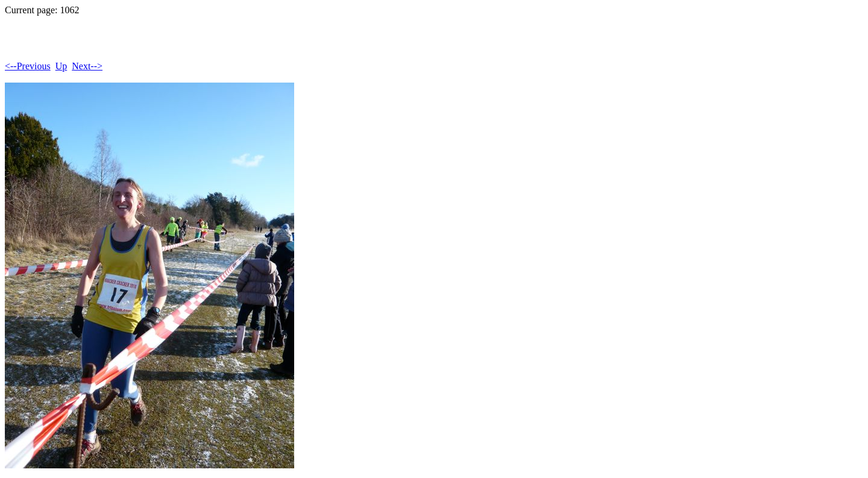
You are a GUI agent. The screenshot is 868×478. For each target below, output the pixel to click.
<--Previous (28, 66)
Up (61, 66)
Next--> (87, 66)
